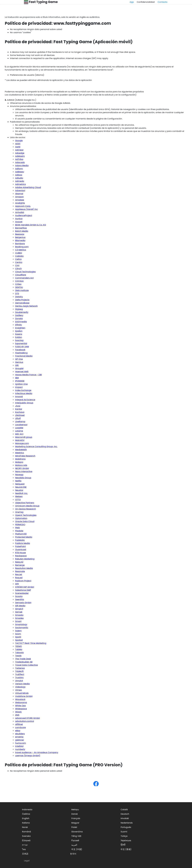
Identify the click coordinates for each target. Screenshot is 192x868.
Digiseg (19, 309)
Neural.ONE (21, 487)
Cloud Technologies (25, 272)
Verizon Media (22, 684)
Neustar (19, 490)
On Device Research (26, 509)
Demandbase (22, 303)
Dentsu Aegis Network (26, 306)
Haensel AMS (22, 372)
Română (26, 832)
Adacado (20, 162)
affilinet (19, 724)
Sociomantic (22, 628)
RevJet (19, 574)
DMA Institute (22, 290)
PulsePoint (20, 546)
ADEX (18, 144)
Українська (126, 840)
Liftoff (18, 418)
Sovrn (18, 634)
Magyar (75, 823)
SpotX (18, 637)
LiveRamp (20, 422)
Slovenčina (77, 832)
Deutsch (125, 814)
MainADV (20, 440)
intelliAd (19, 746)
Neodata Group (23, 478)
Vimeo (18, 690)
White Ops (20, 706)
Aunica (19, 219)
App (132, 2)
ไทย (24, 849)
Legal (27, 861)
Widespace (21, 709)
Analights (20, 203)
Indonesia (27, 810)
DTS (17, 294)
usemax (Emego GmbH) (28, 756)
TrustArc (19, 678)
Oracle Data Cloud (25, 521)
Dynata (19, 318)
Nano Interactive (24, 471)
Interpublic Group (24, 403)
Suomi (124, 832)
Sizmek (19, 612)
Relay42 (19, 562)
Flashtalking (21, 353)
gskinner (20, 740)
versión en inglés (77, 17)
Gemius (19, 362)
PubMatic (20, 540)
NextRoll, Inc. (21, 493)
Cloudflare (21, 275)
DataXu (19, 297)
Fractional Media (24, 356)
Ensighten (20, 328)
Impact (19, 387)
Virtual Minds (22, 693)
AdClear (19, 150)
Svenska (26, 836)
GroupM (19, 368)
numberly (20, 749)
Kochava (20, 412)
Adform (19, 169)
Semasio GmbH (23, 603)
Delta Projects (22, 300)
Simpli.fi (19, 609)
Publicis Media (23, 543)
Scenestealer (22, 593)
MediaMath (21, 450)
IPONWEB (20, 381)
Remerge (20, 565)
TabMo (19, 649)
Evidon (19, 337)
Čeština (26, 814)
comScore (20, 727)
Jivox (18, 406)
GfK (17, 365)
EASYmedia (21, 322)
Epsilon (19, 331)
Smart (18, 621)
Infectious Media (24, 393)
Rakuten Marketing (25, 559)
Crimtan (19, 281)
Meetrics (20, 453)
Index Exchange (23, 390)
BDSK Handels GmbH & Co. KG (31, 225)
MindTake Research (25, 456)
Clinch (18, 269)
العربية (74, 845)
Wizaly (18, 712)
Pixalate (19, 531)
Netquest (20, 484)
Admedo (20, 181)
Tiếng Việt (76, 836)
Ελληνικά (26, 840)
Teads (18, 656)
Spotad (19, 640)
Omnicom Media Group (27, 506)
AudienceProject (24, 215)
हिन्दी (123, 845)
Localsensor (21, 425)
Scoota (19, 596)
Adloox (19, 175)
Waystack (20, 699)
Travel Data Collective (26, 665)
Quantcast (21, 550)
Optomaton (21, 518)
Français (76, 818)
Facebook (20, 350)
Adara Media (22, 166)
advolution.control (25, 721)
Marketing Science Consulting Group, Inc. (36, 446)
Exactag (19, 340)
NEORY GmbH (22, 468)
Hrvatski (125, 818)
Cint (17, 265)
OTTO (18, 500)
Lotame (19, 431)
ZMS (17, 715)
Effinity (19, 325)
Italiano (26, 823)
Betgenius (20, 237)
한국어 (73, 854)
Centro (19, 262)
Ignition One (21, 384)
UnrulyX (19, 681)
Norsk (25, 827)
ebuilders (20, 734)
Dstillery (19, 315)
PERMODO (20, 525)
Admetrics (20, 184)
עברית (25, 845)
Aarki (18, 147)
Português (126, 827)
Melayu (75, 810)
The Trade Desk (23, 659)
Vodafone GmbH (24, 696)
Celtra (18, 259)
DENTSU (19, 287)
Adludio (19, 178)
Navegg (19, 475)
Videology (20, 687)
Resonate (20, 571)
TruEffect (20, 674)
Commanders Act (24, 278)
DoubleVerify (22, 312)
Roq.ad (19, 578)
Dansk (75, 814)
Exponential (21, 343)
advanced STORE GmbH (28, 718)
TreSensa (20, 668)
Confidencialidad (146, 2)
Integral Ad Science (25, 400)
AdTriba (19, 159)
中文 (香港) (126, 849)
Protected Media (24, 537)
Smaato (19, 615)
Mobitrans (20, 459)
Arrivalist (20, 212)
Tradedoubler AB (24, 662)
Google (19, 141)
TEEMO (18, 646)
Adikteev (20, 172)
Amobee (20, 200)
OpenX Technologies (26, 515)
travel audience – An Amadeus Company (37, 752)
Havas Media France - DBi (28, 375)
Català (124, 810)
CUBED (19, 253)
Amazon (19, 197)
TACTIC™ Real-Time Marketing (31, 643)
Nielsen (19, 496)
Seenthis (20, 599)
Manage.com (22, 443)
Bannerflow (21, 228)
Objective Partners (25, 503)
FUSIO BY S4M (22, 347)
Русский (75, 840)
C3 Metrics (21, 250)
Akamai (19, 194)
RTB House (20, 553)
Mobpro (19, 462)
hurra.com (21, 743)
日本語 (25, 854)
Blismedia (20, 240)
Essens (19, 334)
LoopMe (19, 428)
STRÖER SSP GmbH (25, 587)
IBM (17, 378)
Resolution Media (24, 568)
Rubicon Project (23, 581)
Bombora (20, 244)
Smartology (21, 624)
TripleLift (19, 671)
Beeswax (20, 234)
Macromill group (24, 437)
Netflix (18, 481)
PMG (18, 528)
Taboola (19, 653)
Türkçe (124, 836)
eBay (18, 731)
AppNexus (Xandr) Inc (27, 209)
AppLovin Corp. (23, 206)
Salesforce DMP (23, 590)
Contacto (162, 2)
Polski (74, 827)
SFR (17, 584)
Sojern (18, 631)
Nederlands (127, 823)
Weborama (21, 702)
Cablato (19, 256)
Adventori (20, 190)
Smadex (19, 618)
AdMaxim (20, 156)
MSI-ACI (19, 434)
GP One (19, 359)
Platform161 (21, 534)
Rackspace (21, 556)
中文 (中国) (77, 849)
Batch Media (22, 231)
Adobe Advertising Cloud (28, 187)
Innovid (19, 397)
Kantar (19, 409)
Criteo (18, 284)
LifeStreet (20, 415)
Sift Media (20, 606)
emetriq (19, 737)
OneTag (19, 512)
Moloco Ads (21, 465)
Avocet (19, 222)
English (26, 818)
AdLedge (20, 153)
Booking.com (22, 247)
